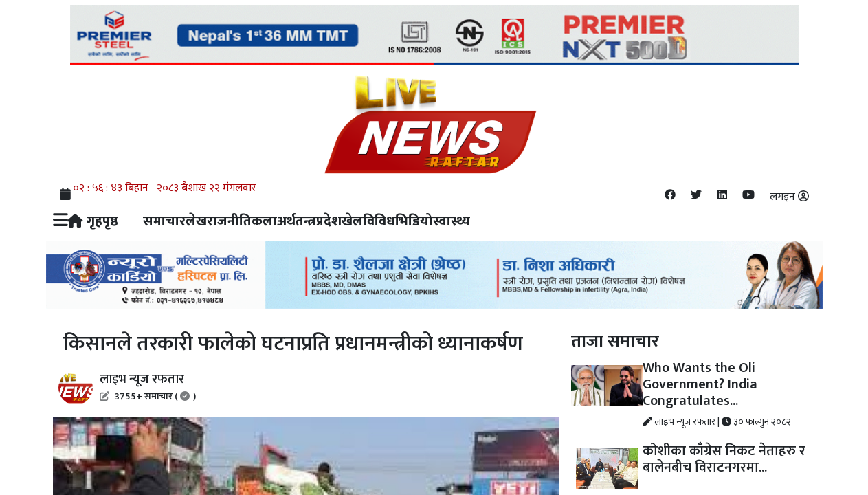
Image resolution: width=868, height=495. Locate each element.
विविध (379, 221)
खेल (352, 221)
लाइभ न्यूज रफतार (148, 386)
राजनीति (229, 221)
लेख (196, 221)
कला (264, 221)
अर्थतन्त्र (297, 221)
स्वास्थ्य (452, 221)
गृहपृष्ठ (93, 221)
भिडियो (414, 221)
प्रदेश (329, 221)
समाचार (164, 221)
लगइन (789, 197)
